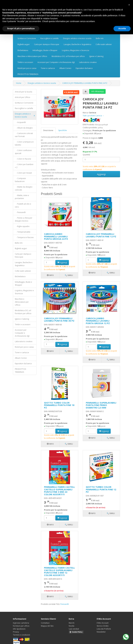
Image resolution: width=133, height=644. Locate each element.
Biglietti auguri (24, 44)
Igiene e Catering (96, 56)
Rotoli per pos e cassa (27, 68)
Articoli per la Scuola (24, 92)
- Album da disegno (24, 128)
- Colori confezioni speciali (23, 152)
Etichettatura (23, 50)
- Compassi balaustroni (20, 180)
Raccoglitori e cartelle (50, 38)
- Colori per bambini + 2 (24, 166)
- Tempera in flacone (24, 237)
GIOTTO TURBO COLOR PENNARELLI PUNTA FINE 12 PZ (101, 489)
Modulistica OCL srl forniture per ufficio (68, 56)
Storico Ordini (103, 626)
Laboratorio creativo (88, 62)
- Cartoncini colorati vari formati (24, 135)
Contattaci (45, 623)
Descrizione (48, 130)
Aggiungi (101, 174)
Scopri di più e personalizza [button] (21, 28)
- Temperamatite (23, 232)
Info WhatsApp (97, 91)
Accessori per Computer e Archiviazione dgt (56, 62)
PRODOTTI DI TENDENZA (28, 74)
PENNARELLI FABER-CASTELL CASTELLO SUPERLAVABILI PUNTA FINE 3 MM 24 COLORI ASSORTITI (59, 491)
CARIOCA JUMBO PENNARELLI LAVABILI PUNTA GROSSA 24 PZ (56, 236)
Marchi (72, 623)
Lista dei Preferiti (104, 629)
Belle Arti (100, 38)
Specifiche (63, 130)
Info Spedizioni (19, 629)
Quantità (86, 155)
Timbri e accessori (25, 62)
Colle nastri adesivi (104, 44)
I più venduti (74, 629)
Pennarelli (65, 604)
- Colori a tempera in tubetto (24, 143)
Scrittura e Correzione (27, 38)
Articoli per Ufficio (23, 97)
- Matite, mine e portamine (22, 197)
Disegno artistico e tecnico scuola (77, 38)
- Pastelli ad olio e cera (23, 205)
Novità (71, 626)
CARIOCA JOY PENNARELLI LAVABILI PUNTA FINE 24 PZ (85, 83)
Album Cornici (65, 68)
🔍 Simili (69, 275)
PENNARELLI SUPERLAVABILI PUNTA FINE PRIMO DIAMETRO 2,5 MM (101, 405)
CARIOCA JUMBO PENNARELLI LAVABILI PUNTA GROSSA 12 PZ (98, 321)
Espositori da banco (84, 68)
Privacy (16, 632)
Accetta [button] (122, 28)
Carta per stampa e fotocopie (47, 44)
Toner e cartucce (48, 68)
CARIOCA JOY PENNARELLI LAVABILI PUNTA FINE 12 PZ (101, 235)
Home (19, 83)
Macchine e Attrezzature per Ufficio (32, 56)
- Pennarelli (20, 212)
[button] (129, 5)
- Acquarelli (20, 122)
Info (50, 275)
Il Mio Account (103, 623)
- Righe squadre (22, 226)
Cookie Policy (77, 632)
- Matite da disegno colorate (24, 188)
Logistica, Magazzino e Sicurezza (76, 50)
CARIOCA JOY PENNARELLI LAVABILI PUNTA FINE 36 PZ (59, 320)
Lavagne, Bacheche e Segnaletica (77, 44)
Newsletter (101, 632)
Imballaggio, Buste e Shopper (45, 50)
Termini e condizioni (21, 635)
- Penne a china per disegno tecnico (24, 219)
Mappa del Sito (47, 626)
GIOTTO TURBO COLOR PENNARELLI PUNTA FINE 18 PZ (59, 405)
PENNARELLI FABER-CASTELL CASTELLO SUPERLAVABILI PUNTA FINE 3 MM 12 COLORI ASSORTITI (59, 571)
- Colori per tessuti (23, 173)
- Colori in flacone (23, 159)
